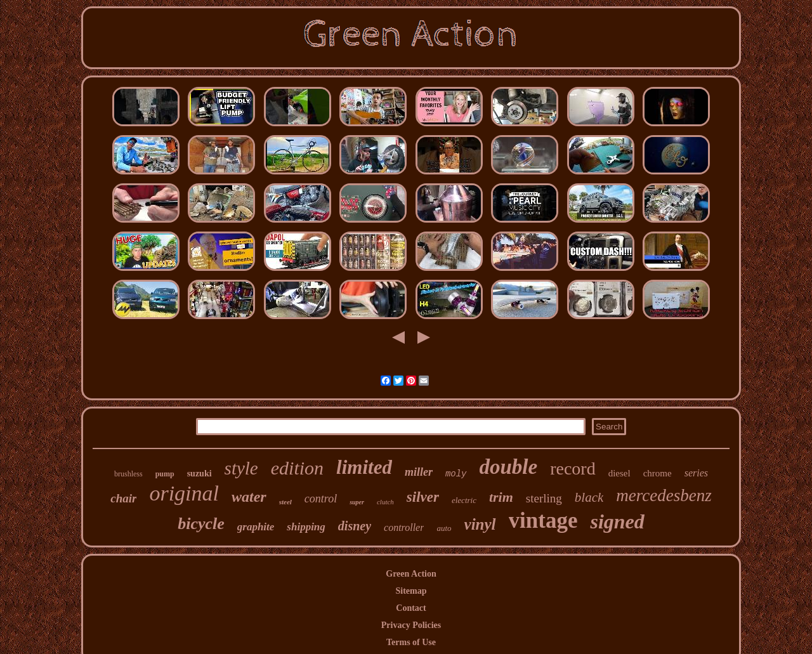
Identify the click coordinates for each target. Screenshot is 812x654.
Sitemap (411, 591)
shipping (306, 527)
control (321, 499)
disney (355, 526)
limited (364, 467)
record (573, 468)
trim (501, 497)
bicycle (201, 524)
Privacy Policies (411, 625)
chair (123, 498)
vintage (543, 520)
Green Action (411, 574)
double (509, 467)
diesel (619, 473)
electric (464, 500)
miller (419, 472)
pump (165, 474)
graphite (256, 527)
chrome (658, 473)
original (184, 493)
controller (404, 527)
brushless (128, 474)
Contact (411, 608)
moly (456, 474)
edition (297, 468)
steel (285, 502)
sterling (544, 498)
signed (617, 521)
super (357, 502)
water (249, 497)
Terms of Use (411, 642)
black (589, 497)
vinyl (480, 524)
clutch (385, 502)
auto (444, 528)
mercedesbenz (664, 495)
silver (423, 497)
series (696, 473)
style (241, 468)
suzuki (200, 474)
